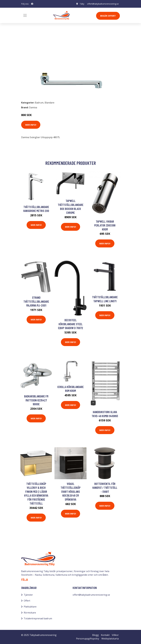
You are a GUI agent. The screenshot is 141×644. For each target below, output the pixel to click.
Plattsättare (30, 607)
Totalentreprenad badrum (38, 618)
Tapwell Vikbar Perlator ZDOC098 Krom (105, 225)
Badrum (29, 48)
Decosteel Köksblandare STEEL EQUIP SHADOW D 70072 (71, 324)
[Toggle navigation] (25, 15)
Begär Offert (108, 16)
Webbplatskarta (110, 639)
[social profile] (32, 4)
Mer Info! (31, 125)
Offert (27, 601)
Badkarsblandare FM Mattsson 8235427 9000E (36, 400)
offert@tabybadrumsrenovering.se (103, 4)
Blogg (95, 635)
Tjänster (28, 595)
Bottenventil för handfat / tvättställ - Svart (105, 488)
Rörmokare (30, 613)
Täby (82, 4)
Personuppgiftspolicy (88, 639)
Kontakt (105, 635)
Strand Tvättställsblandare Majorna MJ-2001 (36, 301)
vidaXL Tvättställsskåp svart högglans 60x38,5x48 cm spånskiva (71, 492)
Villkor (115, 635)
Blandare (41, 48)
